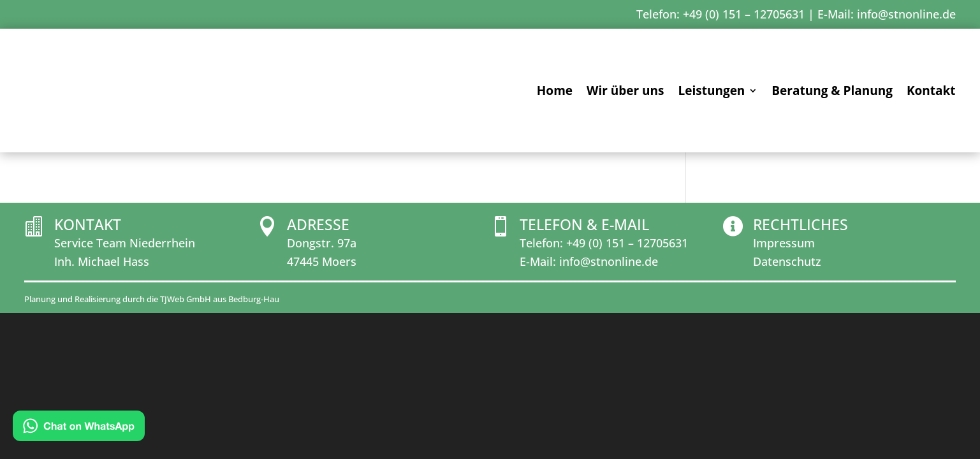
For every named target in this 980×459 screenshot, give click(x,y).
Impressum (784, 348)
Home (555, 92)
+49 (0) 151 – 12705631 (627, 348)
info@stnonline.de (906, 14)
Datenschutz (787, 366)
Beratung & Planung (832, 92)
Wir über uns (625, 92)
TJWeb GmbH (186, 404)
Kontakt (931, 92)
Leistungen (711, 92)
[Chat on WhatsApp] (79, 428)
